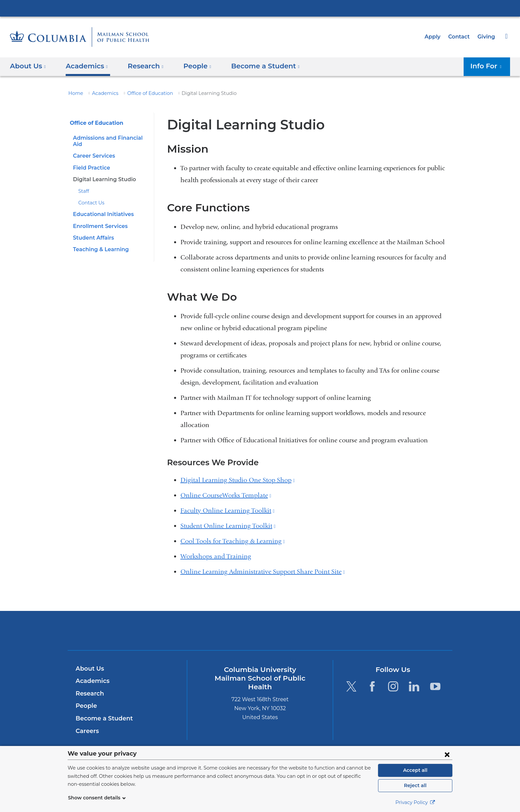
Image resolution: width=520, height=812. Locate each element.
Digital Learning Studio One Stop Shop (238, 480)
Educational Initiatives (101, 208)
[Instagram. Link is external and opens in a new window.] (393, 686)
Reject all (415, 785)
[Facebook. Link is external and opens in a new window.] (372, 686)
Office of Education (142, 93)
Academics (101, 93)
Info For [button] (488, 66)
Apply (435, 37)
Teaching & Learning (99, 243)
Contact (461, 37)
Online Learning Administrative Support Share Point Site (263, 572)
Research (89, 694)
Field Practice (90, 161)
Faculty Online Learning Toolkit (227, 511)
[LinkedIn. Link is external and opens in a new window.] (414, 686)
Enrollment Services (98, 220)
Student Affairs (92, 231)
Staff (83, 185)
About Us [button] (28, 66)
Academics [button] (85, 66)
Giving (487, 37)
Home (75, 93)
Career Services (93, 149)
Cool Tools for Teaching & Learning (233, 541)
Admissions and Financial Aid (111, 138)
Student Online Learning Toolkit (228, 526)
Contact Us (90, 196)
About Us (89, 669)
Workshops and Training (216, 556)
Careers (87, 731)
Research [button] (141, 66)
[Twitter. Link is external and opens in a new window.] (351, 686)
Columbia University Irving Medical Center (260, 8)
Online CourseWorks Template (226, 495)
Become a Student (102, 718)
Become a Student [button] (255, 66)
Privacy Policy (415, 802)
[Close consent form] (447, 754)
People (85, 706)
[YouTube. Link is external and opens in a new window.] (435, 686)
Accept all (415, 770)
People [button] (191, 66)
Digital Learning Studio (102, 173)
